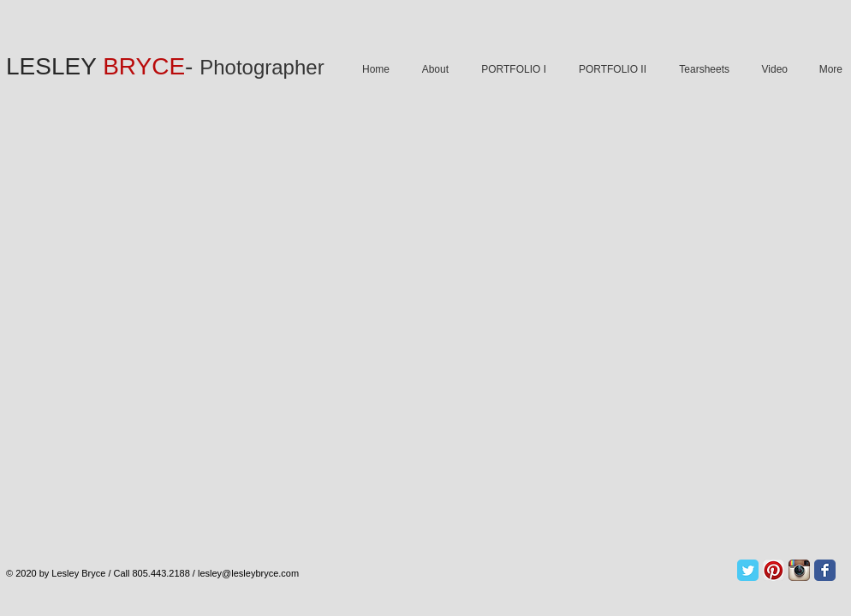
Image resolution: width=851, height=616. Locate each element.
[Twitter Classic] (748, 570)
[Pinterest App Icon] (774, 570)
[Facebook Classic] (825, 570)
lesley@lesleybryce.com (248, 573)
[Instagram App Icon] (799, 570)
